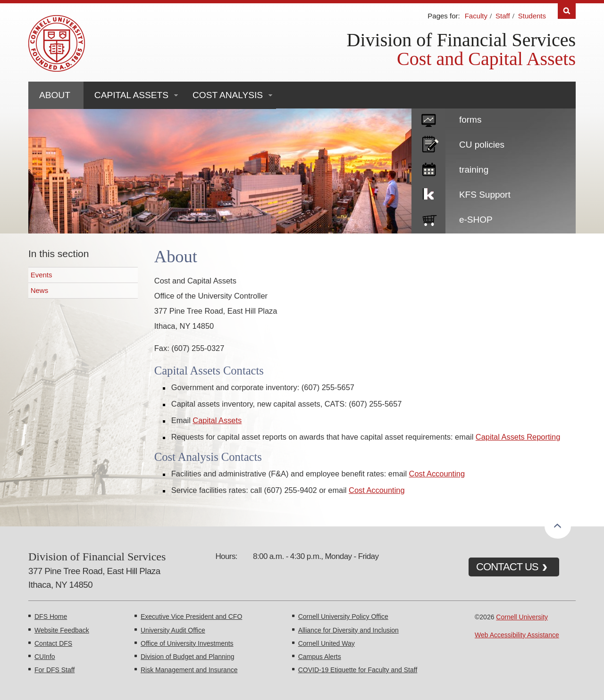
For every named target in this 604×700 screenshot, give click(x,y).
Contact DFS (53, 643)
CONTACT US (507, 567)
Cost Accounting (437, 474)
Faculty (476, 16)
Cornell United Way (327, 643)
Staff (503, 16)
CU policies (482, 145)
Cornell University (522, 617)
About (55, 95)
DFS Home (51, 617)
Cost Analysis (228, 95)
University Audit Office (173, 630)
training (474, 170)
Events (42, 275)
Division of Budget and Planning (187, 657)
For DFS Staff (55, 670)
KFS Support (485, 195)
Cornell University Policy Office (343, 617)
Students (532, 16)
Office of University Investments (187, 643)
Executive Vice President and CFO (191, 617)
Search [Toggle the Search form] (567, 11)
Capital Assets (131, 95)
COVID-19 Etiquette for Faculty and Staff (358, 670)
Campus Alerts (320, 657)
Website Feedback (62, 630)
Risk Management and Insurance (189, 670)
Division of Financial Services (461, 40)
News (40, 290)
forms (470, 120)
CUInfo (45, 657)
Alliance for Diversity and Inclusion (348, 630)
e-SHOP (476, 220)
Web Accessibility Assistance (517, 635)
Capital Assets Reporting (518, 437)
